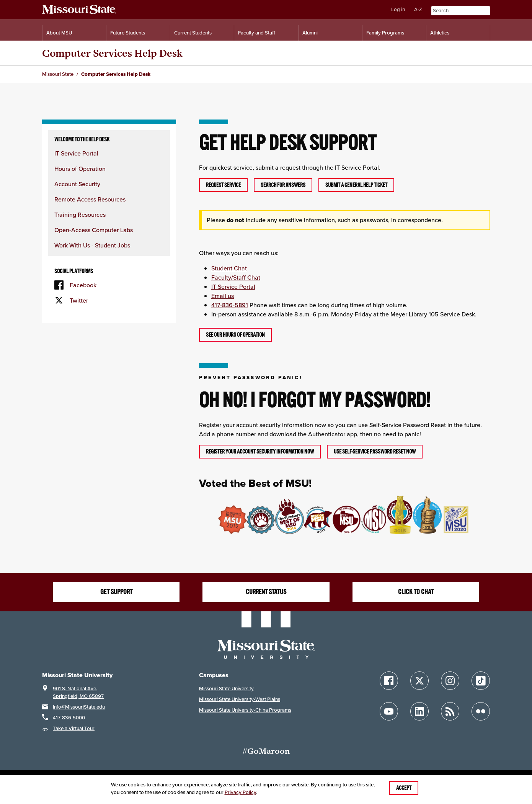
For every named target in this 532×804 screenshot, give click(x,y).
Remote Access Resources (90, 199)
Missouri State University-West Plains (240, 699)
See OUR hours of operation (235, 335)
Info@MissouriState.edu (79, 707)
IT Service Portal (76, 153)
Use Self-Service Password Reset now (375, 452)
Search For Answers (283, 185)
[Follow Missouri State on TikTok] (481, 681)
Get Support (116, 592)
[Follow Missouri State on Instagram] (450, 681)
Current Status (266, 592)
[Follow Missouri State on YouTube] (389, 711)
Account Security (77, 184)
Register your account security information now (260, 452)
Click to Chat (416, 592)
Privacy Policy (240, 792)
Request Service (223, 185)
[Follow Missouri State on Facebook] (389, 681)
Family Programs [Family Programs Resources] (385, 33)
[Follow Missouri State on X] (419, 681)
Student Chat (229, 268)
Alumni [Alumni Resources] (310, 33)
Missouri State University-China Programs (245, 710)
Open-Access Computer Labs (94, 230)
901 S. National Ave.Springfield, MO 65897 (78, 692)
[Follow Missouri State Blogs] (450, 711)
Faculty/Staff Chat (236, 277)
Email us (223, 296)
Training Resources (80, 215)
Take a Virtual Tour (74, 728)
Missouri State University (226, 689)
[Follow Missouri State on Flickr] (481, 711)
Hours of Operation (80, 169)
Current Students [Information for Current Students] (193, 33)
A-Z (418, 9)
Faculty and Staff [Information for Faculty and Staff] (257, 33)
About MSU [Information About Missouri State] (59, 33)
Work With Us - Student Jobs (92, 245)
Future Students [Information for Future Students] (128, 33)
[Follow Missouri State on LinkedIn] (419, 711)
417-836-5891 (230, 305)
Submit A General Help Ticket (356, 185)
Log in (398, 9)
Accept (404, 788)
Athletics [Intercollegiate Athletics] (440, 33)
